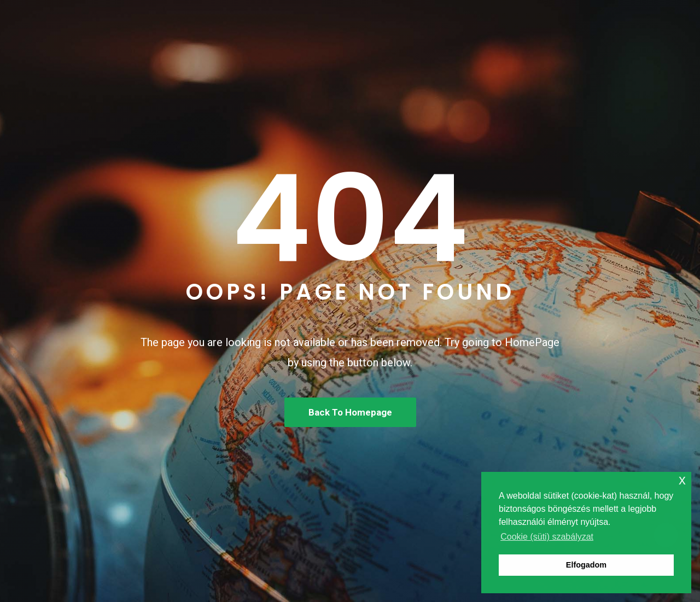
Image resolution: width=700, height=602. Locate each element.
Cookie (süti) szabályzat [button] (547, 537)
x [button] (682, 480)
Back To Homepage (350, 412)
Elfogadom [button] (586, 565)
